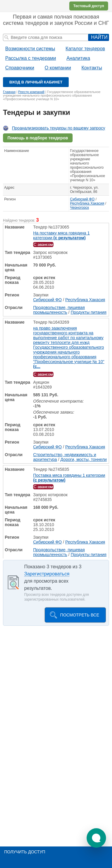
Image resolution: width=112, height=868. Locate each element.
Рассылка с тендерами (31, 58)
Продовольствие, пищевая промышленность (59, 310)
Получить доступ (25, 852)
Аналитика (78, 58)
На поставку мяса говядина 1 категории (61, 235)
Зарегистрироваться (47, 574)
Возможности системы (30, 49)
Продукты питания (89, 312)
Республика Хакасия (87, 203)
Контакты (92, 68)
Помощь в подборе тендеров (38, 138)
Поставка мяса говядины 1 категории (69, 478)
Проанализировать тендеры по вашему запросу (59, 128)
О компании (58, 68)
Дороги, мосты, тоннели (83, 459)
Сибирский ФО (82, 199)
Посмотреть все (80, 615)
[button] (96, 838)
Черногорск (80, 208)
